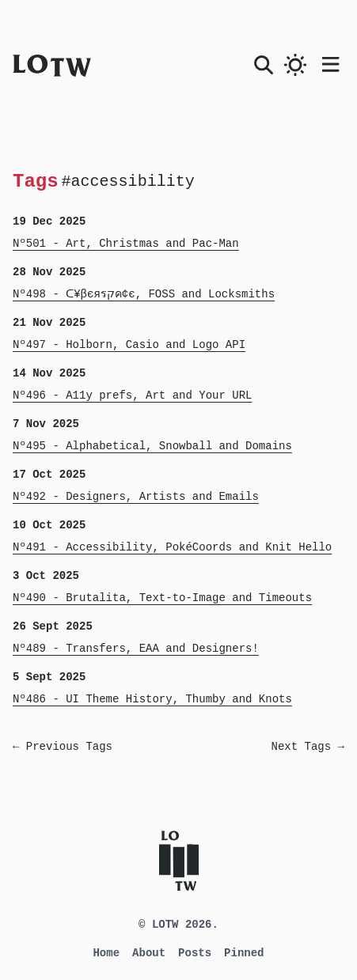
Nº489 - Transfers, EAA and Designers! (136, 649)
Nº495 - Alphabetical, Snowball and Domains (152, 446)
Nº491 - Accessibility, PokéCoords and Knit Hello (172, 547)
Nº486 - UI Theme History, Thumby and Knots (152, 699)
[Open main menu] (333, 62)
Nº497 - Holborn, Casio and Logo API (129, 345)
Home (106, 953)
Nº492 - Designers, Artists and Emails (136, 497)
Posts (195, 953)
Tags (36, 181)
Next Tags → (308, 747)
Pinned (244, 953)
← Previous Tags (63, 747)
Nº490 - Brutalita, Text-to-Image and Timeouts (162, 598)
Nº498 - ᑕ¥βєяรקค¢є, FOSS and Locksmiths (144, 294)
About (149, 953)
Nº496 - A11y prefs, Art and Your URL (132, 395)
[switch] (295, 65)
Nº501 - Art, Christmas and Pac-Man (126, 244)
